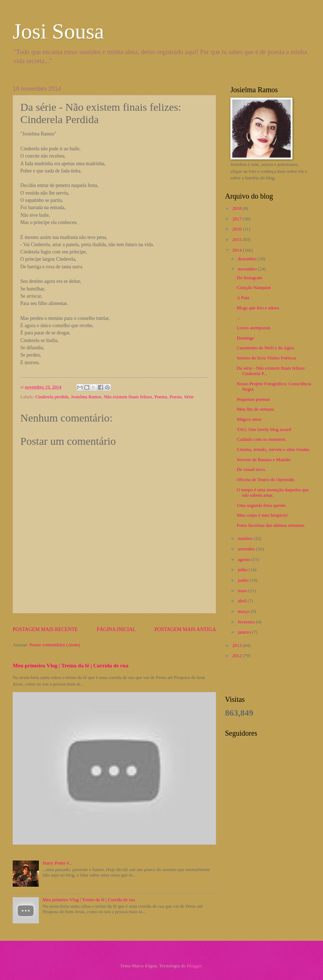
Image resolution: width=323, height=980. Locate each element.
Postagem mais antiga (185, 629)
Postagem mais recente (45, 629)
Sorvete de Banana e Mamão (263, 460)
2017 (238, 219)
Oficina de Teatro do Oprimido (265, 480)
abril (243, 601)
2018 (238, 208)
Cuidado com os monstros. (261, 439)
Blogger (194, 966)
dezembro (248, 259)
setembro (247, 549)
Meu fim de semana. (256, 409)
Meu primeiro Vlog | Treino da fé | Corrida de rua (71, 666)
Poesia (176, 397)
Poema (161, 397)
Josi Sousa (58, 31)
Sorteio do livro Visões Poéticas (266, 358)
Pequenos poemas (253, 399)
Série (189, 397)
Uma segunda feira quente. (262, 505)
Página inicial (116, 629)
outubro (246, 538)
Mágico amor (249, 419)
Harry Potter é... (58, 863)
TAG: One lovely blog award (264, 430)
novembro (248, 269)
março (244, 611)
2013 (238, 646)
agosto (244, 560)
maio (243, 591)
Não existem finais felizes (128, 397)
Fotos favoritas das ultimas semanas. (271, 525)
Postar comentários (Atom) (55, 645)
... (238, 318)
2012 (238, 656)
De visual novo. (251, 469)
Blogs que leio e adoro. (258, 308)
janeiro (245, 632)
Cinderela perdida (52, 397)
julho (243, 570)
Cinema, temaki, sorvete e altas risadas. (273, 450)
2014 (238, 250)
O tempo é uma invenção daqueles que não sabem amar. (273, 493)
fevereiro (247, 622)
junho (244, 580)
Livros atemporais (254, 328)
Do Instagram (249, 278)
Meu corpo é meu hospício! (262, 515)
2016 (238, 229)
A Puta (243, 298)
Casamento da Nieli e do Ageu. (266, 348)
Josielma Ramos (86, 397)
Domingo (246, 338)
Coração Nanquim (254, 288)
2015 (238, 240)
